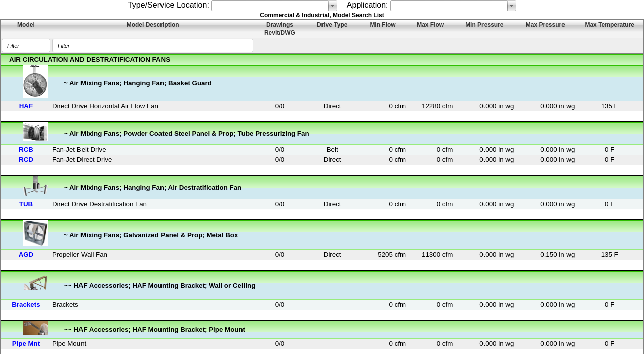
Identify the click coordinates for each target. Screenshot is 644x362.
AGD (26, 255)
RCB (26, 150)
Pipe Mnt (26, 344)
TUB (26, 204)
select (333, 6)
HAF (26, 106)
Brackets (26, 304)
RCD (26, 160)
